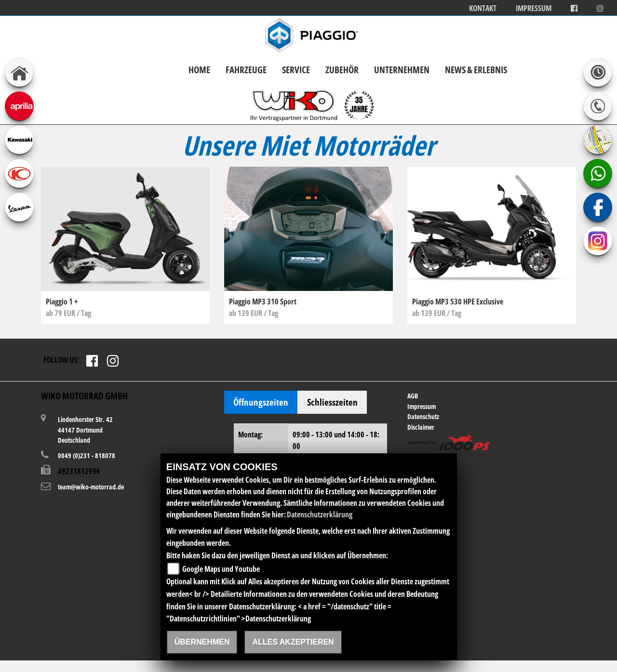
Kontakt (483, 8)
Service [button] (296, 70)
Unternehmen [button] (402, 70)
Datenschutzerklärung (320, 514)
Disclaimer (421, 427)
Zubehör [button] (342, 70)
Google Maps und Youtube (221, 569)
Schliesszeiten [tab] (332, 402)
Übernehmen (202, 642)
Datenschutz (423, 416)
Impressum (534, 8)
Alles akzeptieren (293, 642)
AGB (413, 396)
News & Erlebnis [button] (476, 70)
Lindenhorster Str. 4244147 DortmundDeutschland (85, 429)
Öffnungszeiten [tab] (261, 402)
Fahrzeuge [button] (246, 70)
